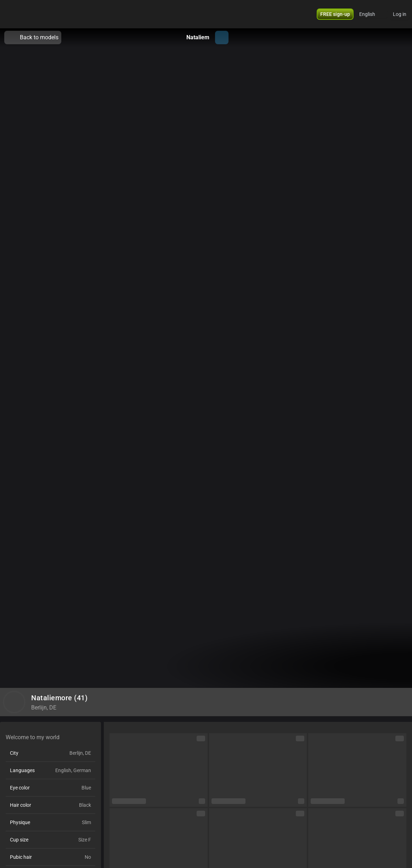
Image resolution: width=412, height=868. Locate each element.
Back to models (33, 38)
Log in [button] (400, 14)
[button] (335, 14)
